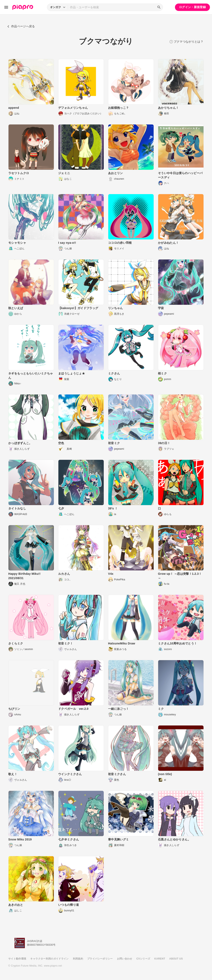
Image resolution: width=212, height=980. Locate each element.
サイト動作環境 (17, 959)
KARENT (160, 959)
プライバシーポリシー (100, 959)
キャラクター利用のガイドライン (49, 959)
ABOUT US (176, 959)
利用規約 (78, 959)
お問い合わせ (125, 959)
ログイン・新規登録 (192, 7)
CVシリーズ (143, 959)
